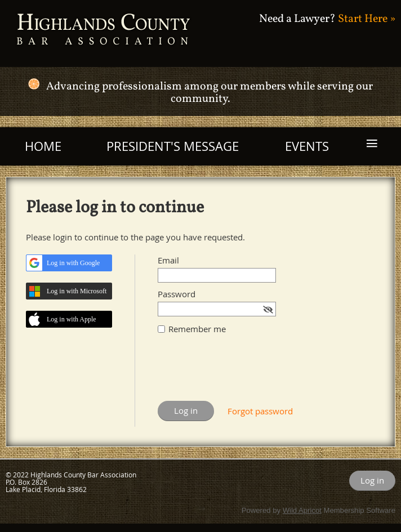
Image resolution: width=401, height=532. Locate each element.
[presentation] (243, 373)
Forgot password (260, 411)
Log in (372, 480)
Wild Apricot (302, 510)
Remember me (197, 329)
